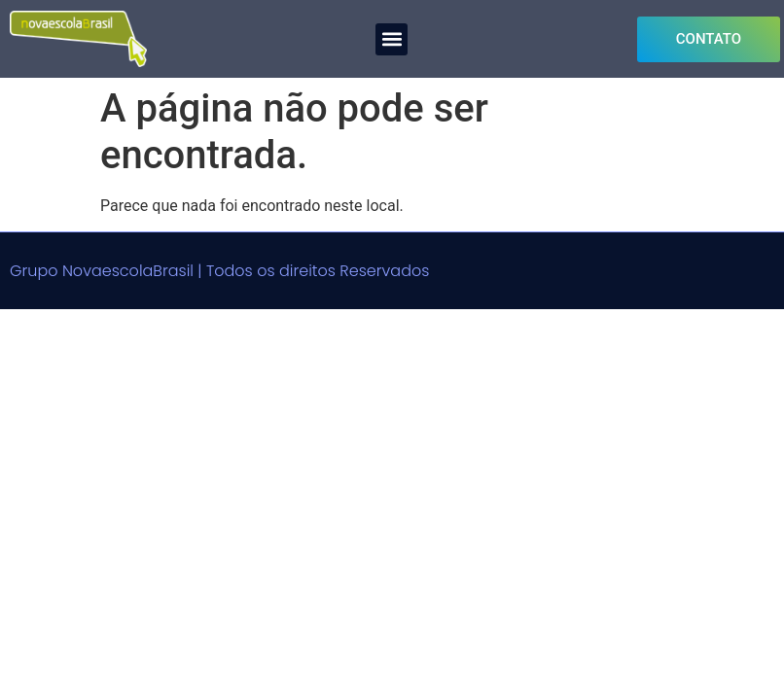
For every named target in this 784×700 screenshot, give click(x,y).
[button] (392, 39)
